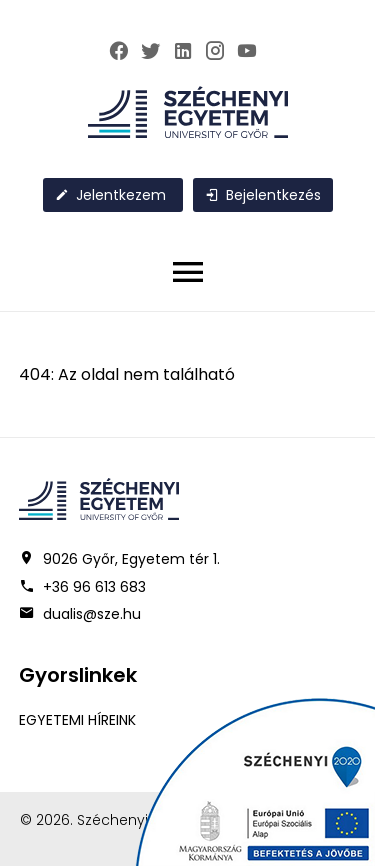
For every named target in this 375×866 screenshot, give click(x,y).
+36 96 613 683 (94, 587)
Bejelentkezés (263, 195)
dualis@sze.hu (92, 614)
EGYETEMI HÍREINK (77, 720)
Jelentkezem (110, 195)
